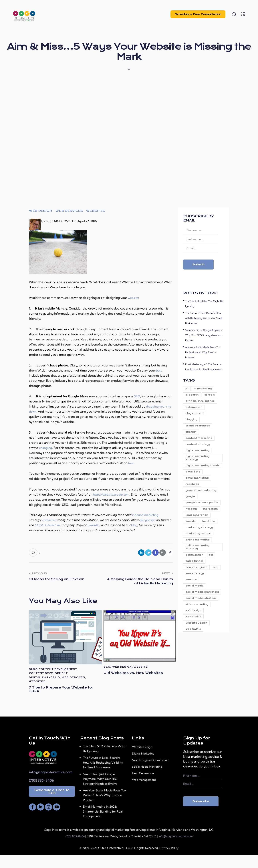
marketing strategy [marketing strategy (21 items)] (200, 557)
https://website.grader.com (113, 494)
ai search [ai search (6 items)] (193, 396)
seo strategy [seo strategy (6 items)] (209, 608)
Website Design (145, 760)
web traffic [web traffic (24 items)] (194, 674)
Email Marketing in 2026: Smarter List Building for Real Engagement (104, 824)
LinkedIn (107, 525)
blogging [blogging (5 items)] (192, 423)
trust (132, 463)
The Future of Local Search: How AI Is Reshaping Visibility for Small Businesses (204, 318)
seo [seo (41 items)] (189, 608)
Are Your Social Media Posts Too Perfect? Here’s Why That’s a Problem (203, 352)
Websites (96, 211)
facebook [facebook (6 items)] (193, 499)
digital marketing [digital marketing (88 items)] (199, 458)
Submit (198, 264)
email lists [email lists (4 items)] (194, 485)
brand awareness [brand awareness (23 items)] (199, 430)
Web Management (147, 793)
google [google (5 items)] (191, 512)
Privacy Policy (170, 861)
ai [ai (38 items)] (188, 389)
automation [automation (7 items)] (195, 410)
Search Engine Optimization (154, 773)
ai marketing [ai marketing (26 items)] (206, 389)
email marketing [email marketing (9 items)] (198, 492)
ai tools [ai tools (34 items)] (213, 396)
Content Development (48, 675)
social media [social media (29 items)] (196, 622)
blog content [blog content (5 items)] (196, 416)
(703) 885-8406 (41, 793)
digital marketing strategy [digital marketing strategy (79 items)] (199, 466)
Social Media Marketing (151, 780)
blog (148, 525)
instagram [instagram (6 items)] (194, 536)
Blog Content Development (53, 671)
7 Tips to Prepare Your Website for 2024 (55, 691)
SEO (137, 396)
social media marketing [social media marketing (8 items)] (196, 631)
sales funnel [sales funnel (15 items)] (195, 595)
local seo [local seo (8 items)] (212, 550)
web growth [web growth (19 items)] (195, 660)
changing (46, 448)
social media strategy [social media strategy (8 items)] (202, 639)
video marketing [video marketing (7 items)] (198, 646)
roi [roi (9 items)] (214, 588)
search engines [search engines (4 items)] (198, 602)
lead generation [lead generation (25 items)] (198, 543)
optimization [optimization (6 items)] (196, 588)
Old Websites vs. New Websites (129, 677)
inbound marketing (146, 515)
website (134, 298)
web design (41, 211)
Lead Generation (145, 786)
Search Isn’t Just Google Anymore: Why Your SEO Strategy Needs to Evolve (204, 335)
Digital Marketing (146, 767)
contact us (50, 520)
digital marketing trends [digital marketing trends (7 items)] (199, 476)
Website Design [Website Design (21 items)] (198, 667)
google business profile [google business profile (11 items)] (198, 521)
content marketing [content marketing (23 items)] (200, 444)
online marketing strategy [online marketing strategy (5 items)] (199, 579)
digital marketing (44, 679)
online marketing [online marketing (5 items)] (199, 571)
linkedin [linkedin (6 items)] (192, 550)
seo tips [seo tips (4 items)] (192, 615)
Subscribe (201, 814)
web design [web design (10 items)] (195, 653)
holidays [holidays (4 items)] (193, 529)
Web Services (69, 211)
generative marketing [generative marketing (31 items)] (202, 506)
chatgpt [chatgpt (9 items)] (192, 437)
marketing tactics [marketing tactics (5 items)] (199, 564)
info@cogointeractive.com (51, 785)
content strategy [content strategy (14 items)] (199, 451)
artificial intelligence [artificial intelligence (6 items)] (201, 403)
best (159, 370)
